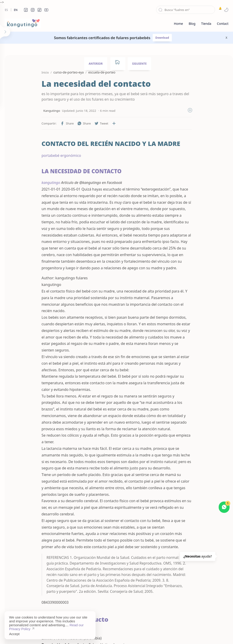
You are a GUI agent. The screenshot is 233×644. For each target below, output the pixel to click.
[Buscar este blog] (186, 10)
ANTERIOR (96, 64)
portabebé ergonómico (48, 155)
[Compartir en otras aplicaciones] (100, 123)
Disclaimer (117, 634)
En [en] (16, 10)
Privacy (135, 634)
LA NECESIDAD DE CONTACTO (68, 171)
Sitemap (98, 634)
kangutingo (37, 183)
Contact (151, 634)
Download (162, 38)
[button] (26, 10)
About (167, 634)
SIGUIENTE (139, 64)
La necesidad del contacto (82, 84)
